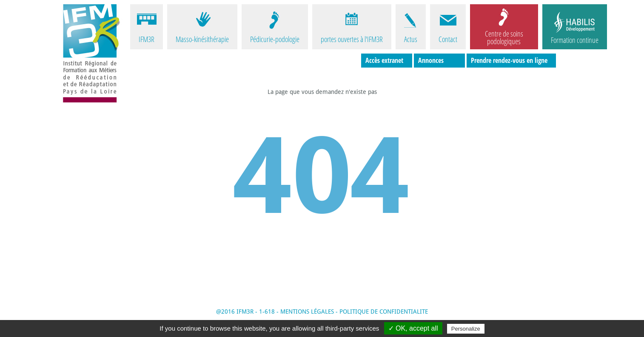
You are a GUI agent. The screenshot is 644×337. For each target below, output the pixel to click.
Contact (448, 39)
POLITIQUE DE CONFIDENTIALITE (384, 312)
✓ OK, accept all (413, 328)
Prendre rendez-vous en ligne (509, 60)
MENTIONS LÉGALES (307, 312)
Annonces (431, 60)
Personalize (466, 329)
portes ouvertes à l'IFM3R (352, 39)
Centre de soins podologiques (504, 37)
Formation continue (575, 40)
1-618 (267, 312)
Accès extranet (384, 60)
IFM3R (147, 39)
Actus (411, 39)
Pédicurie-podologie (275, 39)
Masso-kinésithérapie (202, 39)
